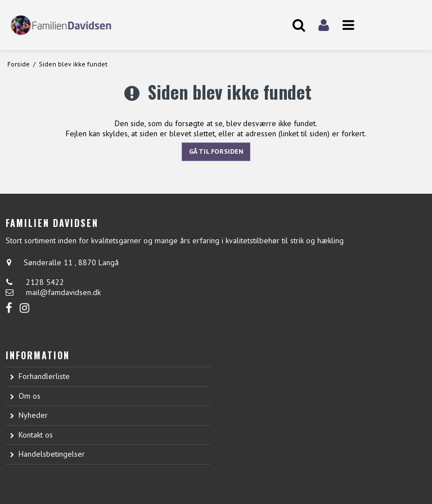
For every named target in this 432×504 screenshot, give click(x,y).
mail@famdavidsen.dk (63, 292)
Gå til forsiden (216, 151)
